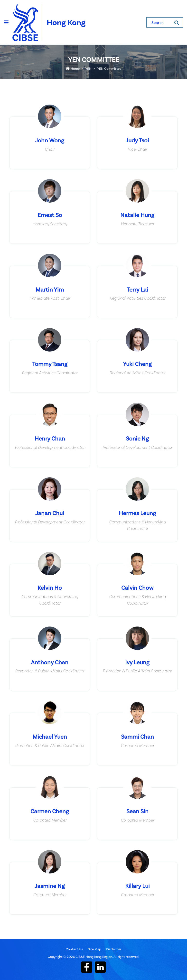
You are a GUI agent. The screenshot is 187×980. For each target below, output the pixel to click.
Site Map (94, 949)
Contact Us (74, 949)
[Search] (177, 22)
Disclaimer (114, 949)
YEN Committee (109, 68)
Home (73, 68)
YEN (88, 68)
